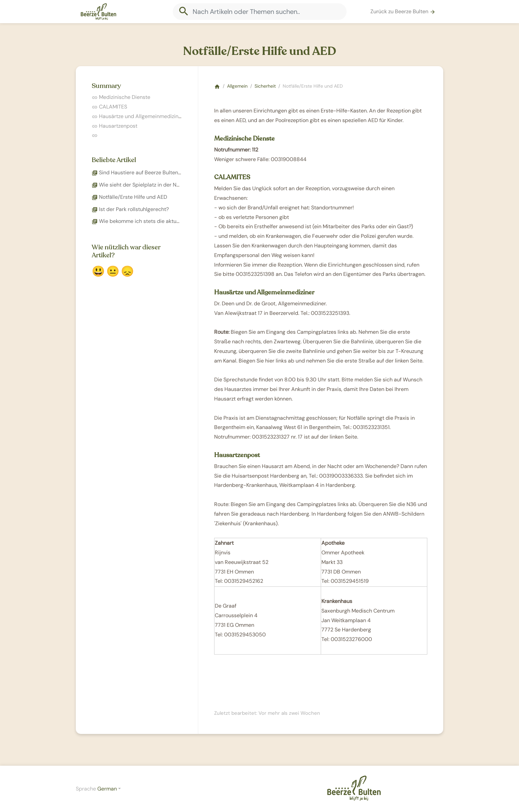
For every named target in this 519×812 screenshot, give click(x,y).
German (107, 789)
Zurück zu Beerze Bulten (403, 11)
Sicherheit (265, 86)
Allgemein (237, 86)
